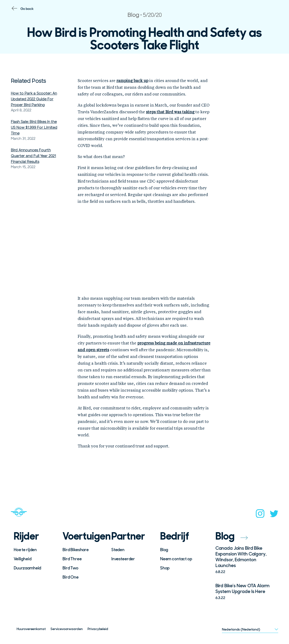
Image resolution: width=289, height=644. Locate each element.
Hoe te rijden (25, 550)
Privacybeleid (98, 629)
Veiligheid (23, 559)
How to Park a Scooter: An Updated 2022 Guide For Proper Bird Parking (34, 99)
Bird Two (70, 568)
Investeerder (123, 559)
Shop (165, 568)
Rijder (26, 536)
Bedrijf (175, 536)
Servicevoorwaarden (67, 629)
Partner (128, 536)
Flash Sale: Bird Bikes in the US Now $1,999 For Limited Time (34, 128)
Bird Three (72, 559)
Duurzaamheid (27, 568)
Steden (118, 550)
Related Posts (28, 81)
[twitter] (274, 515)
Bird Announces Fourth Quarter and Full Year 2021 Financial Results (33, 156)
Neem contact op (176, 559)
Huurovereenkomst (31, 629)
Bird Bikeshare (76, 550)
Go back (27, 9)
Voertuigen (84, 536)
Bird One (71, 577)
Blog (164, 550)
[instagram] (260, 515)
